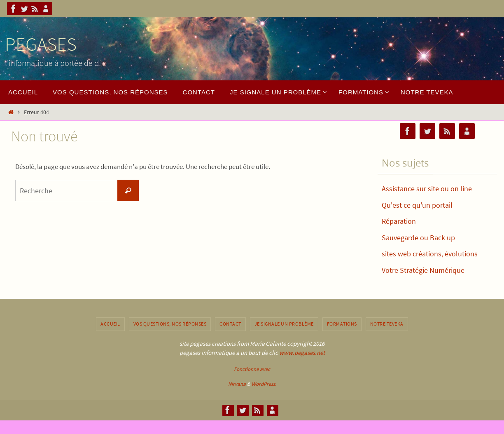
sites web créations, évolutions (430, 254)
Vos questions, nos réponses (170, 324)
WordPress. (264, 384)
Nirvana (237, 384)
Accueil (110, 324)
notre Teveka (387, 324)
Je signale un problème (284, 324)
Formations (342, 324)
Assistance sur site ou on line (427, 189)
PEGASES (41, 44)
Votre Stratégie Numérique (423, 270)
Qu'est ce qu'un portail (417, 205)
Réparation (399, 221)
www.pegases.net (302, 353)
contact (230, 324)
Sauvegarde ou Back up (418, 238)
